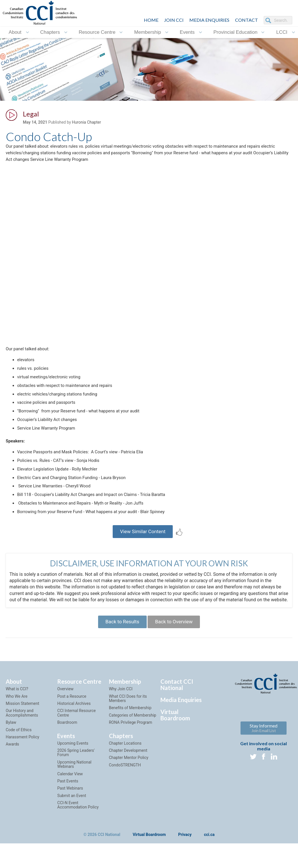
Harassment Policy (22, 768)
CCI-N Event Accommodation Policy (78, 836)
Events (187, 32)
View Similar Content (143, 553)
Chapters (50, 32)
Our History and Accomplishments (22, 744)
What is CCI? (17, 720)
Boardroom (67, 754)
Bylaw (11, 754)
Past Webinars (70, 820)
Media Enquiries (209, 20)
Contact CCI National (177, 716)
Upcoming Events (73, 774)
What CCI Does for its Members (128, 730)
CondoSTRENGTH (125, 796)
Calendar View (70, 805)
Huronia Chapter (87, 123)
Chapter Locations (125, 774)
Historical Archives (74, 735)
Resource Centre (97, 32)
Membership (148, 32)
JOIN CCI (174, 20)
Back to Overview (176, 652)
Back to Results (120, 652)
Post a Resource (72, 727)
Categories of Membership (133, 746)
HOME (151, 20)
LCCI (282, 32)
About (15, 32)
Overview (65, 720)
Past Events (68, 812)
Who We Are (17, 727)
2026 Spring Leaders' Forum (76, 784)
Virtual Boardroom (175, 746)
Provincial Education (235, 32)
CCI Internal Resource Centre (76, 744)
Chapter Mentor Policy (129, 789)
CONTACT (247, 20)
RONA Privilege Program (131, 754)
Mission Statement (22, 735)
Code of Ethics (19, 761)
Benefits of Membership (130, 739)
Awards (12, 776)
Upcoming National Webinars (74, 795)
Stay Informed (264, 759)
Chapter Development (128, 782)
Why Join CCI (121, 720)
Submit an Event (72, 827)
